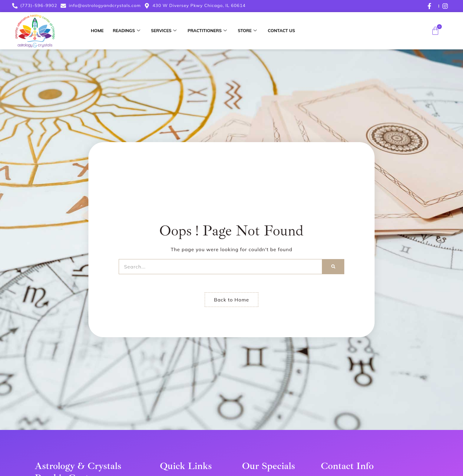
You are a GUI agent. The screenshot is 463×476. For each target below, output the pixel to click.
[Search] (333, 267)
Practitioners (207, 31)
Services (164, 31)
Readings (126, 31)
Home (97, 31)
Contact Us (281, 31)
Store (247, 31)
